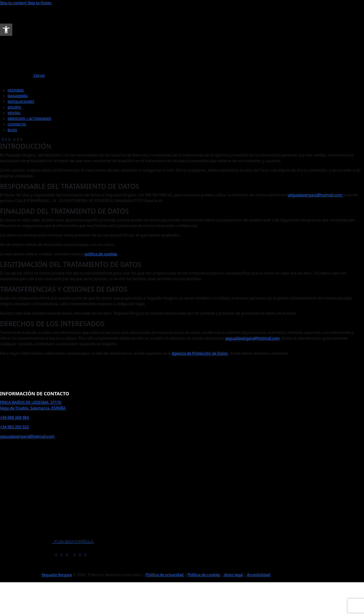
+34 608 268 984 (14, 418)
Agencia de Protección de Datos (200, 353)
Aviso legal (233, 575)
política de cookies (101, 254)
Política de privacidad (165, 575)
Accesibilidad (259, 575)
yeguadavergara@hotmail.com (315, 195)
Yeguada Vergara (57, 575)
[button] (6, 30)
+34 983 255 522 (14, 427)
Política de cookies (204, 575)
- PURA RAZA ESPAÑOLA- (73, 542)
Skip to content (13, 3)
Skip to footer (40, 3)
